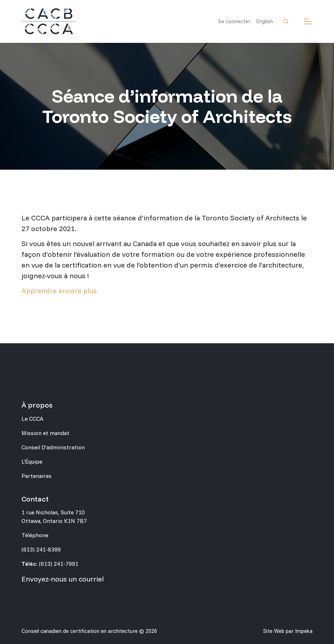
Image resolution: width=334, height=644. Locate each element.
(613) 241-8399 (41, 549)
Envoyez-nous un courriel (63, 579)
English (264, 21)
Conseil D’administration (53, 447)
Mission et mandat (45, 433)
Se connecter (234, 21)
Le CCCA (32, 419)
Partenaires (36, 476)
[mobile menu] (308, 22)
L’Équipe (32, 461)
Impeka (304, 631)
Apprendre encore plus (59, 291)
